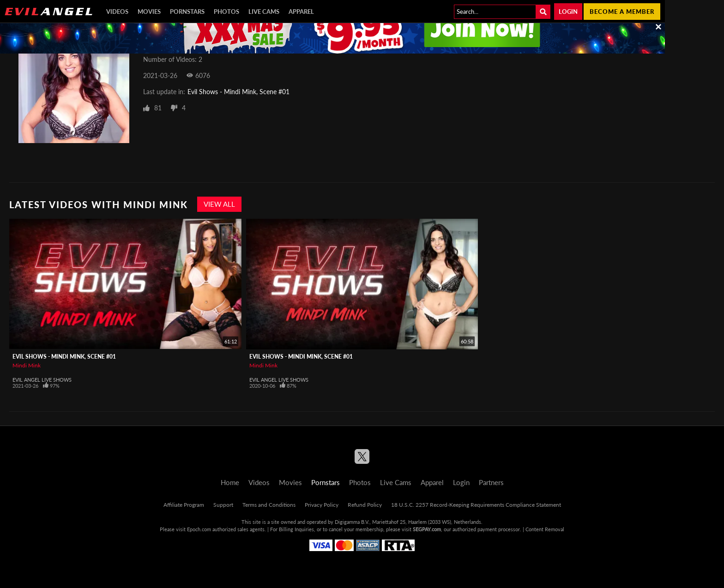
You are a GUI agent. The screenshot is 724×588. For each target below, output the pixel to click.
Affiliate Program (184, 505)
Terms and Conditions (269, 505)
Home (230, 482)
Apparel (301, 12)
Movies (149, 12)
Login (568, 12)
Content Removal (545, 529)
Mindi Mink (27, 365)
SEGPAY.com (427, 529)
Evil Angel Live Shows (42, 380)
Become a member (622, 12)
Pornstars (187, 12)
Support (223, 505)
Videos (117, 12)
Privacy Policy (322, 505)
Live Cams (264, 12)
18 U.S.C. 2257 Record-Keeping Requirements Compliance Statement (476, 505)
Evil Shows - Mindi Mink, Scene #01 (238, 92)
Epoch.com (199, 529)
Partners (491, 482)
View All (219, 204)
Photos (226, 12)
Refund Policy (365, 505)
